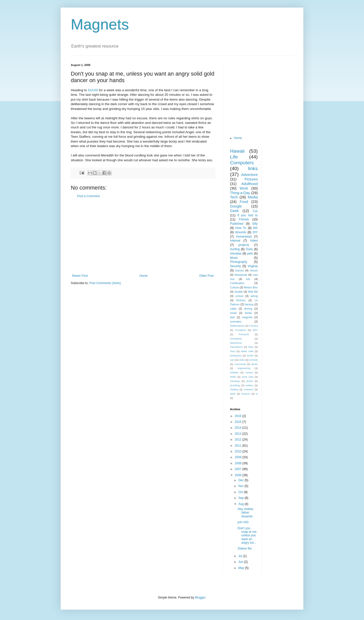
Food (244, 202)
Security (235, 266)
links (253, 168)
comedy (254, 360)
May (242, 568)
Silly (255, 224)
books (250, 355)
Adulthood (250, 184)
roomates (236, 322)
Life (234, 157)
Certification (237, 283)
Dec (242, 480)
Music (234, 258)
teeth (233, 394)
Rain (251, 347)
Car (255, 211)
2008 (239, 463)
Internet (235, 241)
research (249, 389)
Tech (234, 197)
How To (241, 228)
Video (254, 241)
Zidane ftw (245, 548)
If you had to (247, 215)
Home (144, 276)
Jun (241, 562)
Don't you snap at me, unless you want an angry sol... (247, 536)
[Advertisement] (143, 236)
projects (244, 245)
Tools (249, 249)
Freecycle (244, 334)
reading (234, 389)
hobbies (234, 372)
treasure (246, 394)
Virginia (253, 266)
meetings (235, 381)
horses (249, 372)
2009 (239, 457)
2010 (239, 451)
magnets (247, 317)
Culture (234, 287)
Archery (241, 300)
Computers (242, 163)
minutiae (236, 254)
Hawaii (237, 151)
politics (250, 385)
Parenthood (236, 347)
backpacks (236, 355)
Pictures (251, 179)
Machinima (236, 343)
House (254, 270)
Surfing (235, 249)
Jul (241, 556)
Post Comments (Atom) (105, 283)
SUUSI (93, 90)
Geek (234, 211)
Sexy (233, 351)
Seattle (239, 292)
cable (233, 309)
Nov (242, 486)
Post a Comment (88, 196)
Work (244, 188)
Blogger (200, 598)
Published (237, 224)
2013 (239, 434)
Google (236, 206)
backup (249, 304)
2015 (239, 422)
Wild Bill (253, 292)
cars (232, 360)
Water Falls (247, 351)
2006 (239, 475)
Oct (241, 492)
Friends (244, 219)
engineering (244, 368)
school (239, 296)
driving (248, 309)
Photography (239, 262)
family (248, 313)
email (233, 313)
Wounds (241, 232)
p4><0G (243, 522)
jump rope (248, 377)
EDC (255, 330)
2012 (239, 440)
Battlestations (237, 326)
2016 (239, 416)
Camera (253, 326)
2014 (239, 428)
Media (253, 197)
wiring (254, 296)
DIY (255, 232)
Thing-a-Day (240, 193)
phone (250, 381)
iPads (233, 377)
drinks (255, 364)
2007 (239, 469)
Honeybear (236, 339)
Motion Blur (251, 287)
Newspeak (241, 275)
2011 (239, 446)
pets (250, 254)
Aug (242, 504)
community (240, 364)
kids (232, 317)
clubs (242, 360)
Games (240, 270)
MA (256, 228)
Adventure (249, 175)
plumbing (235, 385)
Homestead (244, 237)
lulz (248, 279)
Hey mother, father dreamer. (246, 513)
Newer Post (80, 276)
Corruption (241, 330)
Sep (242, 498)
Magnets (100, 24)
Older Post (206, 276)
